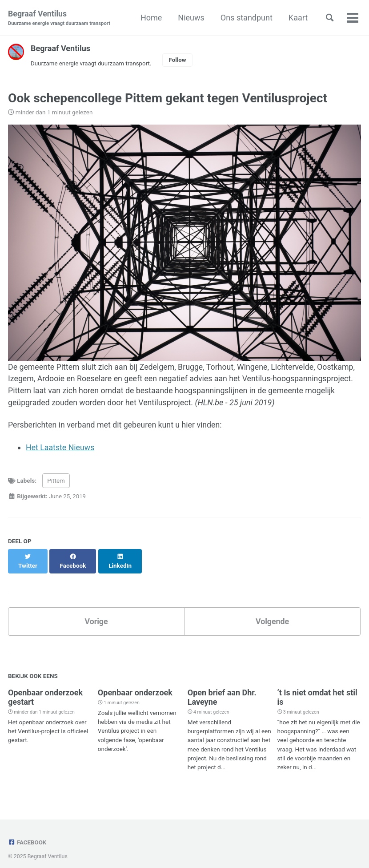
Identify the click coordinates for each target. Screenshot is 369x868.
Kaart (297, 18)
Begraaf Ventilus (59, 18)
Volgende (272, 613)
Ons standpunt (245, 18)
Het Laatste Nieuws (61, 449)
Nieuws (190, 18)
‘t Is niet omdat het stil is (317, 689)
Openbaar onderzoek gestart (45, 689)
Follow (180, 60)
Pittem (56, 482)
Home (150, 18)
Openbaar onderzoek (135, 684)
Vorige (96, 613)
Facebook (28, 834)
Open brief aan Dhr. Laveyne (222, 689)
